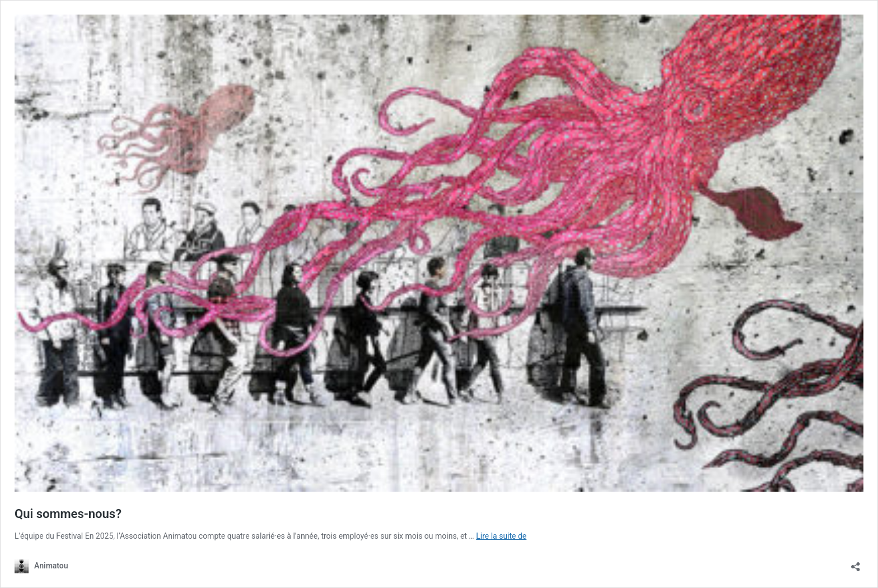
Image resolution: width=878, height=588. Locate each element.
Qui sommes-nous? (68, 514)
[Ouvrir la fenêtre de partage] (856, 563)
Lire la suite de (501, 536)
